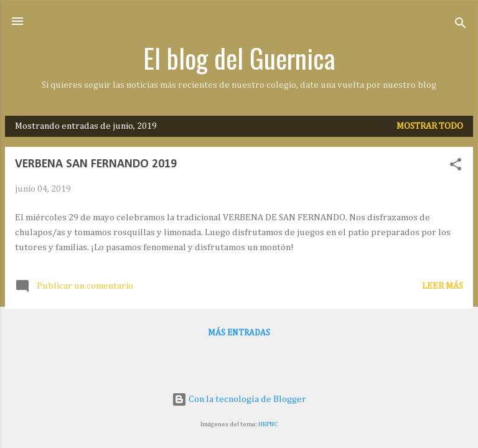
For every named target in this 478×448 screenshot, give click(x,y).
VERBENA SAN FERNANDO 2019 (96, 164)
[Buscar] (461, 25)
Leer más (443, 286)
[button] (456, 167)
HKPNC (268, 424)
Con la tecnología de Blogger (239, 399)
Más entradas (239, 333)
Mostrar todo (430, 126)
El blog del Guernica (239, 58)
